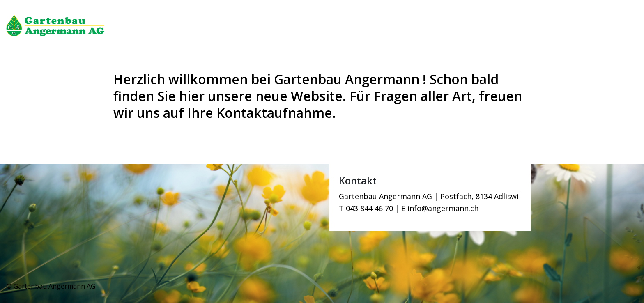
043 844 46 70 (369, 208)
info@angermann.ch (443, 208)
